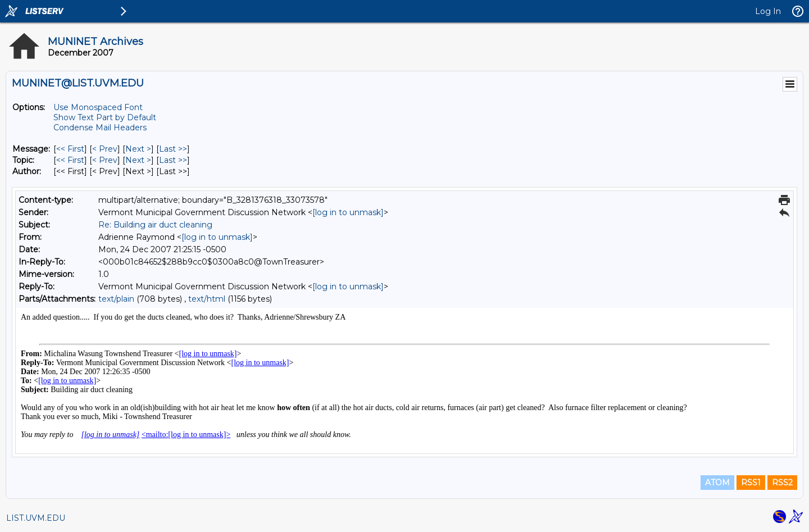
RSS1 (751, 483)
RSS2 (782, 483)
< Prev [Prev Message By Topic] (105, 160)
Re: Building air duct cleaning (155, 225)
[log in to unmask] (348, 212)
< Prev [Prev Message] (105, 149)
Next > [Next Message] (138, 149)
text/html (207, 299)
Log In (768, 11)
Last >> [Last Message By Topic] (173, 160)
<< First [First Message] (70, 149)
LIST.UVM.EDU (36, 518)
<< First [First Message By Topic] (70, 160)
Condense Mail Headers (100, 128)
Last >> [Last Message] (173, 149)
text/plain (116, 299)
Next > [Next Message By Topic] (138, 160)
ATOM (717, 483)
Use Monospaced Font (98, 107)
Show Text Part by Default (105, 117)
